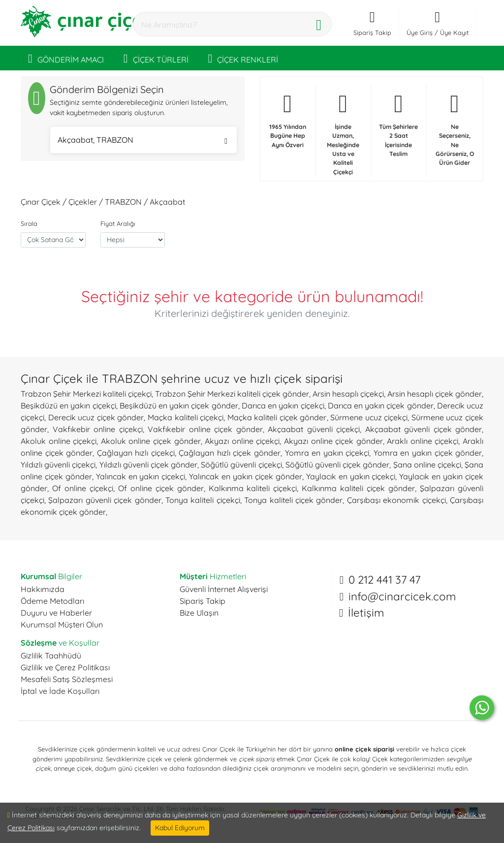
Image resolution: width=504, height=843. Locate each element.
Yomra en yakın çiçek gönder (428, 453)
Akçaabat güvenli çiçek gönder (424, 429)
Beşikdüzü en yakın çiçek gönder (179, 406)
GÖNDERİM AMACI (66, 58)
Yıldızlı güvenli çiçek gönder (149, 465)
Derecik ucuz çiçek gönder (96, 417)
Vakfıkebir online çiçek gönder (205, 429)
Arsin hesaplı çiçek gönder (435, 394)
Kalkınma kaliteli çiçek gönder (358, 488)
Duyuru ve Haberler (56, 613)
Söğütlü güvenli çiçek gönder (338, 465)
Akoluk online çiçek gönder (151, 441)
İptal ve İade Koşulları (60, 691)
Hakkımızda (43, 589)
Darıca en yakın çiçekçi (283, 406)
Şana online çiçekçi (427, 465)
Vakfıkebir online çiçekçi (98, 429)
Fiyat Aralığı (118, 223)
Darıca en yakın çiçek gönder (381, 406)
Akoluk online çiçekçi (59, 441)
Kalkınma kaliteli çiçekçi (253, 488)
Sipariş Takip (203, 601)
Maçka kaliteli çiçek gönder (277, 417)
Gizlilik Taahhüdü (51, 656)
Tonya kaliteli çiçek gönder (293, 500)
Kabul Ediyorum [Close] (180, 828)
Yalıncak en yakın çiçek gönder (246, 476)
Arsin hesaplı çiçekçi (348, 394)
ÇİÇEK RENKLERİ (243, 58)
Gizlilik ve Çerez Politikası (65, 667)
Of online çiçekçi (83, 488)
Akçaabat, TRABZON (142, 141)
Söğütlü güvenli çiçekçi (241, 465)
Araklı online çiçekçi (423, 441)
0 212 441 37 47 (384, 580)
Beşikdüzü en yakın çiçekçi (68, 406)
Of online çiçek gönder (161, 488)
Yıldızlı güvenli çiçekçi (58, 465)
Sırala (29, 223)
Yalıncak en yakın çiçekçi (141, 476)
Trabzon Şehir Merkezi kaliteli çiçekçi (86, 394)
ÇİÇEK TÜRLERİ (156, 58)
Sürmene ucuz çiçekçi (369, 417)
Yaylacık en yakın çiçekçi (351, 476)
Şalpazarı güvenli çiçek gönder (105, 500)
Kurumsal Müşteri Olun (62, 624)
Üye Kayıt (454, 32)
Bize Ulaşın (199, 613)
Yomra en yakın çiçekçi (327, 453)
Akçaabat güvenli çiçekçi (314, 429)
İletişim (366, 613)
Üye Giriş (420, 32)
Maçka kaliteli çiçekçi (186, 417)
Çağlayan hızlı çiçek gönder (230, 453)
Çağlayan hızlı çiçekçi (136, 453)
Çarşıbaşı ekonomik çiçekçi (396, 500)
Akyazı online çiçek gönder (333, 441)
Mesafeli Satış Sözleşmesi (67, 679)
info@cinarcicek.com (402, 596)
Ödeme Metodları (52, 601)
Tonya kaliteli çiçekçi (203, 500)
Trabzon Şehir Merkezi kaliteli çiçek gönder (232, 394)
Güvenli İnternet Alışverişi (224, 589)
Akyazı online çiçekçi (242, 441)
